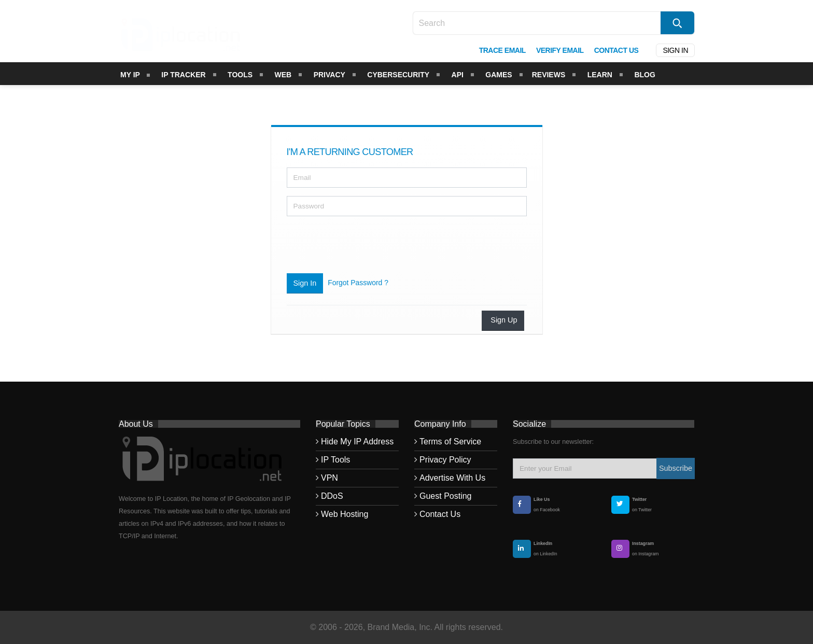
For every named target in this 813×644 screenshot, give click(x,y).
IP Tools (335, 460)
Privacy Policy (445, 460)
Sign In (305, 283)
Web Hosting (345, 514)
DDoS (332, 496)
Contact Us (440, 514)
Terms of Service (450, 442)
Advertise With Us (452, 478)
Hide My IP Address (357, 442)
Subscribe (676, 468)
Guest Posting (446, 496)
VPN (330, 478)
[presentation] (366, 245)
